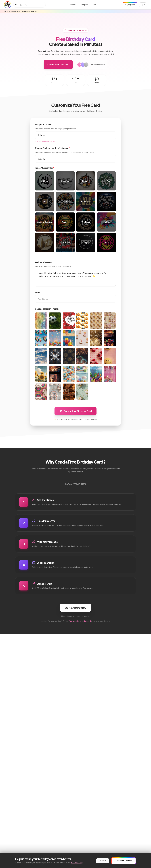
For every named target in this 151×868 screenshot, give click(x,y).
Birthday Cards (14, 11)
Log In (143, 5)
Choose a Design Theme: (47, 309)
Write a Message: (44, 262)
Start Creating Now (75, 608)
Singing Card (130, 5)
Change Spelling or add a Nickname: (53, 148)
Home (4, 11)
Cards (74, 5)
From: (38, 293)
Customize (103, 861)
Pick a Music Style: (44, 168)
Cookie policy (77, 863)
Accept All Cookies (124, 861)
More (95, 5)
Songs (84, 5)
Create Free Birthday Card (75, 411)
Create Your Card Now (58, 65)
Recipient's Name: (44, 124)
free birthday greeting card (80, 621)
